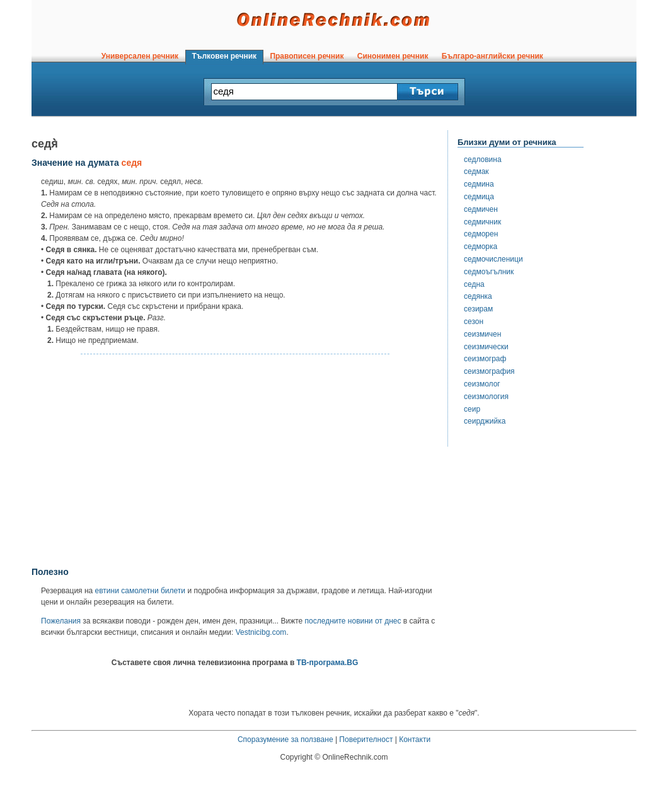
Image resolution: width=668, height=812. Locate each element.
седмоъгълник (489, 272)
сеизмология (486, 397)
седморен (481, 234)
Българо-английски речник (492, 56)
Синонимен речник (393, 56)
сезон (474, 322)
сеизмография (489, 371)
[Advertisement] (235, 461)
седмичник (482, 222)
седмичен (481, 209)
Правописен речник (307, 56)
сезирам (478, 309)
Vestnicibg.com (261, 632)
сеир (472, 409)
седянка (478, 296)
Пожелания (61, 621)
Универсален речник (140, 56)
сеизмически (486, 347)
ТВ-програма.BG (328, 663)
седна (474, 284)
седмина (479, 184)
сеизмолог (482, 384)
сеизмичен (482, 334)
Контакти (415, 739)
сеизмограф (485, 359)
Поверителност (366, 739)
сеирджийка (485, 421)
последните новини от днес (353, 621)
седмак (476, 171)
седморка (481, 246)
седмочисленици (493, 259)
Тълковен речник (224, 56)
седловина (483, 159)
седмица (479, 197)
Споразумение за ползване (285, 739)
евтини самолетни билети (140, 591)
